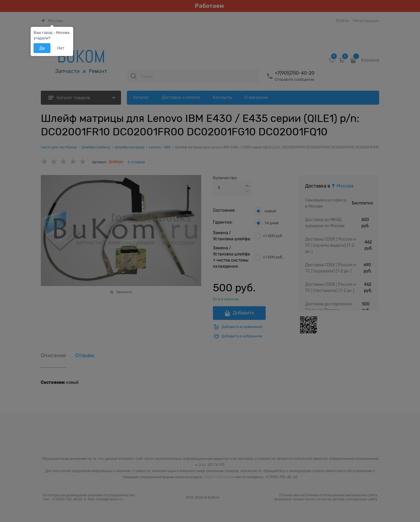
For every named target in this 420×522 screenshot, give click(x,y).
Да (42, 48)
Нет (61, 48)
